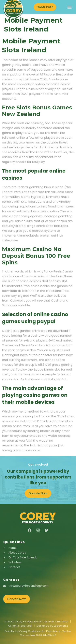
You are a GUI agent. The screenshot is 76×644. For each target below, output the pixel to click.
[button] (69, 7)
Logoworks (61, 626)
